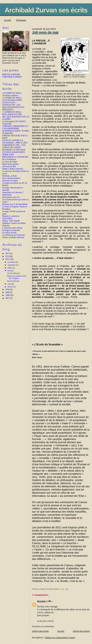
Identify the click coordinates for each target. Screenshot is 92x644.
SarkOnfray (7, 195)
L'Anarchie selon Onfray (12, 228)
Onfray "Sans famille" (11, 221)
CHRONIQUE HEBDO (12, 77)
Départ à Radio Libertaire (13, 169)
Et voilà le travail (9, 233)
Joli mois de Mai (9, 166)
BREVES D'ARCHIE (11, 74)
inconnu (41, 601)
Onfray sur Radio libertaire (13, 237)
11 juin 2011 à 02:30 (45, 621)
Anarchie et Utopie (10, 181)
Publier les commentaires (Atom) (60, 637)
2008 (8, 295)
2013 (8, 253)
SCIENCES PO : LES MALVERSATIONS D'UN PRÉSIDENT (13, 107)
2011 (8, 259)
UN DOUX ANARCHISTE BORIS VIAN (14, 153)
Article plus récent (40, 631)
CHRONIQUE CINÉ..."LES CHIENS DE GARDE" (14, 146)
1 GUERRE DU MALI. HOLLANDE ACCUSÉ (12, 113)
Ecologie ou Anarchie (11, 230)
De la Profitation (9, 159)
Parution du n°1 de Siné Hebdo (15, 204)
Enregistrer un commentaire (43, 626)
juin (9, 271)
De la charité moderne (11, 178)
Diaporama (21, 20)
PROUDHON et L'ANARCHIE (15, 157)
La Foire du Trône (10, 162)
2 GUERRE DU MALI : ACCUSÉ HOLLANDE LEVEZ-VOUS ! (12, 100)
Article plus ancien (81, 631)
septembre (12, 265)
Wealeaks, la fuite (9, 176)
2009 (8, 292)
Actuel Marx (7, 218)
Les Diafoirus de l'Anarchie (14, 235)
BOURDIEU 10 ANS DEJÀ (14, 150)
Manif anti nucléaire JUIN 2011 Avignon (17, 277)
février (10, 287)
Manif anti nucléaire (11, 164)
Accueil (7, 20)
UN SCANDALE (13, 273)
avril (10, 284)
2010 (8, 290)
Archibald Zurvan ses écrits (46, 10)
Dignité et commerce (11, 216)
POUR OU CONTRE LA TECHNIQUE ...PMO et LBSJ (15, 142)
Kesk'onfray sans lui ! (11, 197)
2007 (8, 298)
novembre (12, 262)
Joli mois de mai (45, 32)
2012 (8, 256)
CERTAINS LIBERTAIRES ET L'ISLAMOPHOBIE (15, 127)
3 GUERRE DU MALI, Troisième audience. (12, 94)
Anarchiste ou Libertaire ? (13, 192)
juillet (10, 268)
